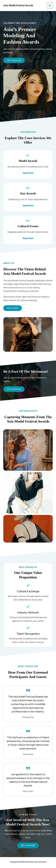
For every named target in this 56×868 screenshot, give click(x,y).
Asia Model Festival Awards (18, 5)
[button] (14, 389)
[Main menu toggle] (50, 5)
